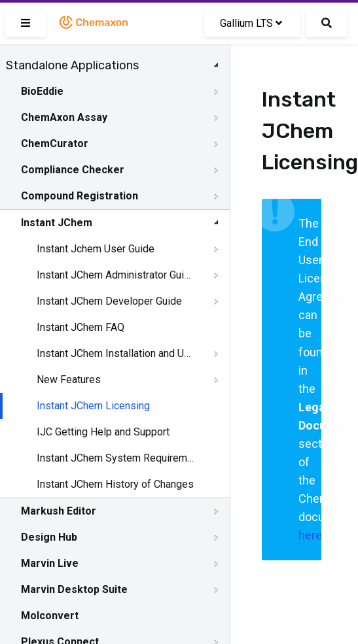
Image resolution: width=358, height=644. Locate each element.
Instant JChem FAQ (81, 327)
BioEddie (42, 91)
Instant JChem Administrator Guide (116, 275)
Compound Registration (80, 196)
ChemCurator (55, 144)
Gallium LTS (251, 23)
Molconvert (50, 616)
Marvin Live (50, 563)
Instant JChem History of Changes (115, 484)
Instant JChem (57, 223)
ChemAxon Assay (64, 117)
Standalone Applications (72, 65)
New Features (69, 380)
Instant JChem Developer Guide (109, 301)
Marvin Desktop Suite (74, 589)
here (310, 535)
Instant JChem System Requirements (116, 458)
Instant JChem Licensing (93, 406)
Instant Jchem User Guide (96, 249)
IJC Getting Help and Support (103, 432)
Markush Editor (59, 511)
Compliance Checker (73, 170)
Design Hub (49, 537)
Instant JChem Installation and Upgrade (116, 353)
